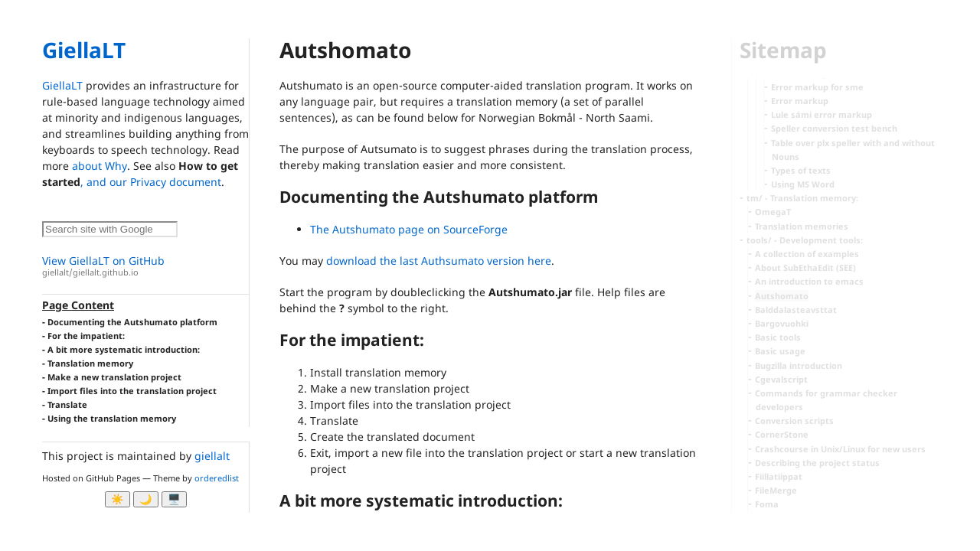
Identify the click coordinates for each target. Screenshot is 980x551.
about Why (100, 166)
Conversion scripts (794, 421)
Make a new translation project (114, 377)
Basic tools (778, 337)
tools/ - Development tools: (805, 240)
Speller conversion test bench (834, 128)
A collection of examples (807, 254)
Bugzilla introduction (799, 365)
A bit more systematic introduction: (124, 349)
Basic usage (780, 351)
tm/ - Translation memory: (802, 198)
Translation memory (90, 363)
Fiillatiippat (779, 476)
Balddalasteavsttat (796, 310)
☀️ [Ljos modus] (118, 499)
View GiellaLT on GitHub (145, 266)
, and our (105, 182)
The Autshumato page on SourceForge (409, 229)
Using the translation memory (112, 418)
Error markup (800, 101)
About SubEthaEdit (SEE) (805, 267)
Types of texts (801, 170)
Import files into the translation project (132, 391)
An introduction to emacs (809, 281)
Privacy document (176, 182)
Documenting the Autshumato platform (132, 322)
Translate (67, 404)
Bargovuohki (782, 323)
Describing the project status (817, 463)
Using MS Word (803, 184)
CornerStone (782, 434)
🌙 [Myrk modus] (146, 499)
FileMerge (776, 490)
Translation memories (802, 226)
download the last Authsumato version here (439, 261)
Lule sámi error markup (822, 114)
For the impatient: (86, 336)
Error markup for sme (817, 87)
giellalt (212, 456)
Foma (767, 504)
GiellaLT (84, 50)
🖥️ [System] (174, 499)
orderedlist (217, 478)
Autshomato (782, 296)
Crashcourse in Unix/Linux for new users (840, 449)
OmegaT (773, 212)
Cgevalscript (781, 379)
